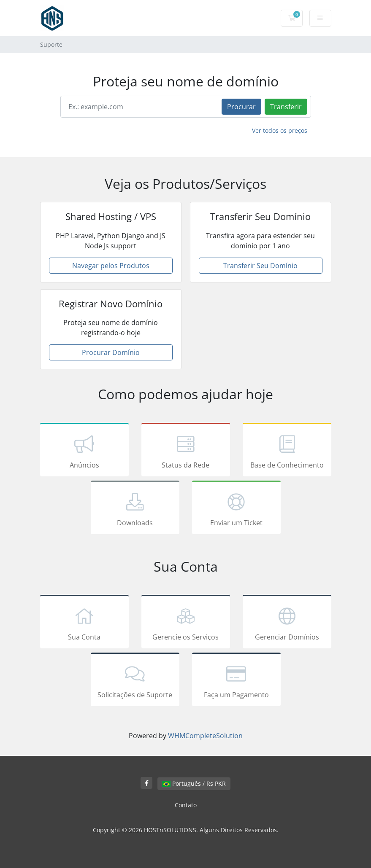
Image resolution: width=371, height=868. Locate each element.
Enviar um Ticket (236, 509)
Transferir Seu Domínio (260, 266)
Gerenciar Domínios (287, 623)
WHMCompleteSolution (205, 736)
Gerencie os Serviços (186, 623)
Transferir (286, 107)
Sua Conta (84, 623)
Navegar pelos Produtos (111, 266)
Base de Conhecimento (287, 451)
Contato (186, 805)
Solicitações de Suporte (135, 681)
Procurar (241, 107)
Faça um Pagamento (236, 681)
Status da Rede (186, 451)
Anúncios (84, 451)
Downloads (135, 509)
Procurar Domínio (111, 352)
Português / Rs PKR (194, 783)
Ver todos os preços (280, 130)
